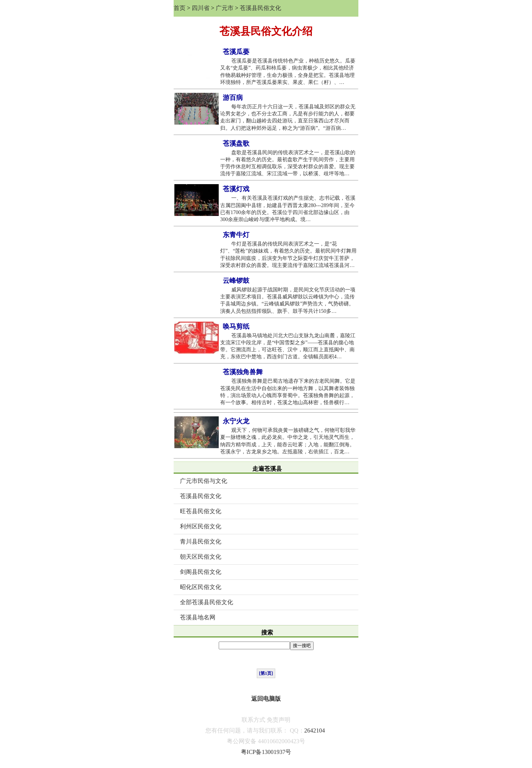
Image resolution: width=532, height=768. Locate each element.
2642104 (315, 730)
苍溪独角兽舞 (243, 372)
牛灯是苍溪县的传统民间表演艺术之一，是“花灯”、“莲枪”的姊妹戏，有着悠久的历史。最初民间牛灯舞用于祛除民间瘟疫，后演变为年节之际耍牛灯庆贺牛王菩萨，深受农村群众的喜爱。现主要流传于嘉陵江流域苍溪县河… (288, 255)
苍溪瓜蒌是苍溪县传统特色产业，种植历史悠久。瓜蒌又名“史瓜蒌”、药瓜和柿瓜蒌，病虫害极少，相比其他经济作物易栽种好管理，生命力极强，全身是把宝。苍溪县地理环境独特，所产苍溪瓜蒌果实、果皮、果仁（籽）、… (288, 72)
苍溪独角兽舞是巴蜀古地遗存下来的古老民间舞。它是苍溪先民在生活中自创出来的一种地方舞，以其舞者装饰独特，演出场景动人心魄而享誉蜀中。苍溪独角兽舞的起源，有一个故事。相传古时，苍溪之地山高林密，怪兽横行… (288, 392)
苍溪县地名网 (198, 617)
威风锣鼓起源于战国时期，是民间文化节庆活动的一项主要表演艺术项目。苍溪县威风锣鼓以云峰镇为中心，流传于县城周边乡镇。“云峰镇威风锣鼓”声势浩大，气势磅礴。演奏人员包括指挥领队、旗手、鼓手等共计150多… (288, 300)
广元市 (225, 8)
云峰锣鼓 (236, 281)
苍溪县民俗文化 (260, 8)
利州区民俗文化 (201, 526)
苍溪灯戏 (236, 189)
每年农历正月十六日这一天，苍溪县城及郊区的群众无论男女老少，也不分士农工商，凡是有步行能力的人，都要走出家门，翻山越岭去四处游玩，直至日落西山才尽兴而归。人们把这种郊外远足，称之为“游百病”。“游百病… (288, 117)
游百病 (233, 98)
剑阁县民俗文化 (201, 572)
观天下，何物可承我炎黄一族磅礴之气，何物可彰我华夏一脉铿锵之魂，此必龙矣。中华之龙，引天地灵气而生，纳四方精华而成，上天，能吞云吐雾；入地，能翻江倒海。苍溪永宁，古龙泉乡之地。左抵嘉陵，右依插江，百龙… (288, 441)
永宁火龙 (236, 421)
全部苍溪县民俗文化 (207, 602)
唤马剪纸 (236, 327)
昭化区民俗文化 (201, 587)
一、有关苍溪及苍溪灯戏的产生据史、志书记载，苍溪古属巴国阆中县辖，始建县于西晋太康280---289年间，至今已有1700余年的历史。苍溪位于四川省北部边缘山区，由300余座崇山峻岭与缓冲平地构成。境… (288, 209)
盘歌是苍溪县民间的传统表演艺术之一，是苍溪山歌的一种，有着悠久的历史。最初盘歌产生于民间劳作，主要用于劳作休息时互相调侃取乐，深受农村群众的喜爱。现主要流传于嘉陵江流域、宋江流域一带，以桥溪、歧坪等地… (288, 163)
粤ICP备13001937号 (266, 752)
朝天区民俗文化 (201, 557)
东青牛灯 (236, 235)
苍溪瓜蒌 (236, 52)
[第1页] (266, 673)
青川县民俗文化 (201, 542)
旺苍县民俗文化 (201, 511)
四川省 (201, 8)
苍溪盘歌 (236, 143)
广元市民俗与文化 (204, 481)
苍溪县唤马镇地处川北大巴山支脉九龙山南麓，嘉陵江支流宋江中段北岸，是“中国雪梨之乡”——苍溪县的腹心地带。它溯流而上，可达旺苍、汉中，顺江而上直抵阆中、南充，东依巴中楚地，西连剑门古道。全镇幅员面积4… (288, 346)
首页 (180, 8)
